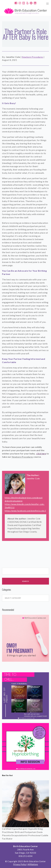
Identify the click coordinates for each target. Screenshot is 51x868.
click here (41, 454)
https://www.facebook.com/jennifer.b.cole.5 (25, 511)
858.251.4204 (26, 856)
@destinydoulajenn (14, 501)
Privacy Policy (20, 864)
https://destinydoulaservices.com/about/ (24, 498)
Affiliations (33, 864)
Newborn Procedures (32, 57)
